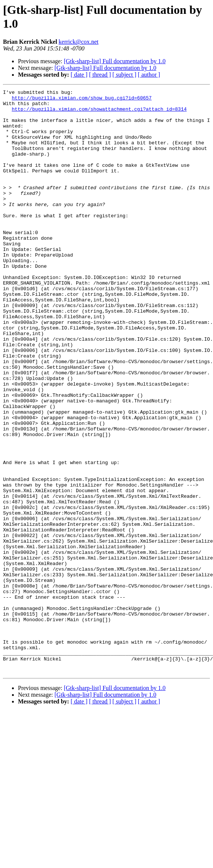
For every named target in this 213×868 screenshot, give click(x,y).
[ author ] (149, 75)
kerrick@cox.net (79, 42)
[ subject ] (124, 75)
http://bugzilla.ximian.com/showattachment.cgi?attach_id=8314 (99, 113)
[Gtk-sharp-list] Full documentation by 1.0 (115, 61)
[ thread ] (100, 75)
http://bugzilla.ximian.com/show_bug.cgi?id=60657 (81, 100)
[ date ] (79, 75)
